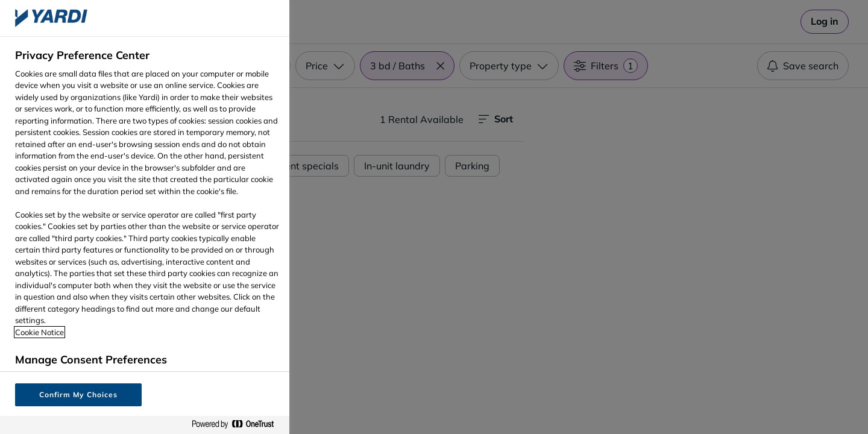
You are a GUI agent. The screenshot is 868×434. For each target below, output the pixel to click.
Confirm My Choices (78, 395)
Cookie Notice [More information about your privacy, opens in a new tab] (39, 332)
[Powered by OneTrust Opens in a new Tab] (237, 425)
